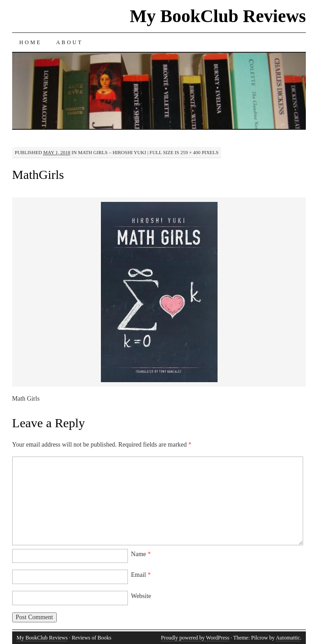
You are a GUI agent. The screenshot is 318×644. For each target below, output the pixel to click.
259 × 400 (190, 152)
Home (31, 42)
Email (141, 575)
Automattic (288, 638)
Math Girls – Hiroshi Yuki (112, 152)
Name (141, 554)
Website (141, 596)
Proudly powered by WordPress (195, 638)
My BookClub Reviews (218, 16)
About (70, 42)
